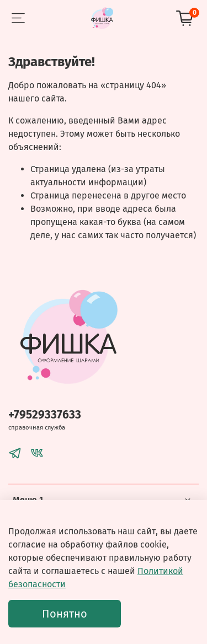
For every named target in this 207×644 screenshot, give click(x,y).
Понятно (65, 614)
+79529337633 (45, 415)
